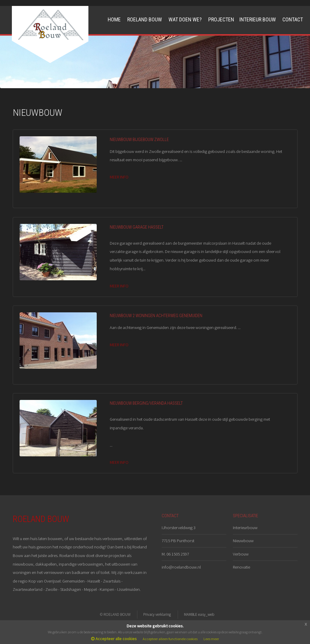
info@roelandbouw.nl (181, 567)
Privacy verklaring (157, 614)
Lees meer (211, 639)
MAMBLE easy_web (199, 614)
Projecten (221, 19)
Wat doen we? (185, 19)
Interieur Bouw (258, 19)
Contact (293, 19)
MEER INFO (119, 177)
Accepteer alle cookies (114, 639)
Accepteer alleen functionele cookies (170, 639)
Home (114, 19)
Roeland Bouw (145, 19)
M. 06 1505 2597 (175, 554)
